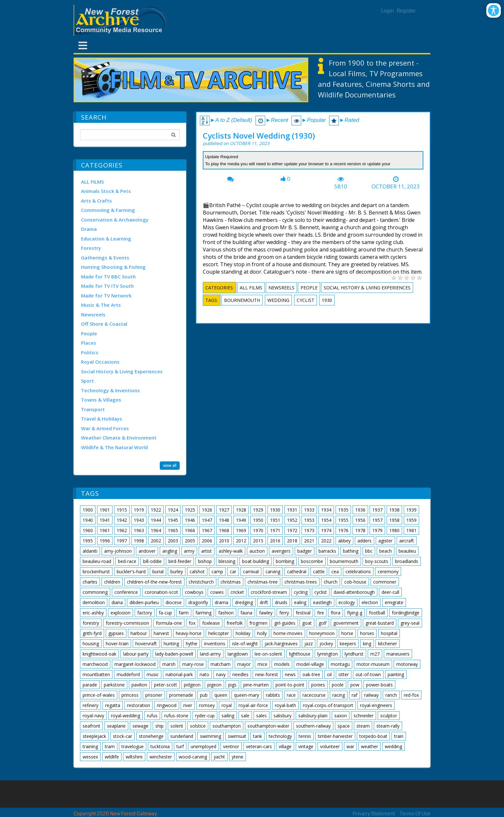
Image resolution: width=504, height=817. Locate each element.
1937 (377, 510)
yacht (219, 757)
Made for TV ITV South (107, 286)
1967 (207, 530)
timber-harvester (335, 736)
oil (329, 674)
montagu (340, 664)
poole (338, 685)
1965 (173, 530)
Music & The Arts (101, 305)
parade (90, 685)
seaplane (116, 726)
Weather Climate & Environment (119, 438)
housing (91, 644)
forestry (91, 623)
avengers (281, 551)
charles (90, 582)
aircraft (407, 541)
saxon (341, 716)
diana (117, 602)
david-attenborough (354, 592)
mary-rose (193, 664)
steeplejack (94, 736)
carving (273, 572)
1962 (122, 530)
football (377, 613)
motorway (407, 664)
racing (339, 695)
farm (184, 613)
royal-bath (285, 705)
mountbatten (96, 674)
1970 (258, 530)
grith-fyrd (92, 633)
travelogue (133, 746)
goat (307, 623)
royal (227, 705)
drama (221, 602)
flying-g (355, 613)
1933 (309, 510)
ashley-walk (231, 551)
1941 (105, 520)
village (285, 746)
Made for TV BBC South (108, 277)
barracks (327, 551)
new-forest (267, 674)
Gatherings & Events (105, 258)
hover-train (117, 644)
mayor (244, 664)
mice (262, 664)
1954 (326, 520)
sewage (140, 726)
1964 (156, 530)
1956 (360, 520)
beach (386, 551)
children (112, 582)
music (153, 674)
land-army (210, 654)
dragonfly (198, 602)
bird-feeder (180, 561)
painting (396, 674)
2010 (224, 541)
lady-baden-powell (174, 654)
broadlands (407, 561)
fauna (246, 613)
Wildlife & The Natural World (114, 447)
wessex (90, 757)
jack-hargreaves (281, 644)
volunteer (330, 746)
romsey (207, 705)
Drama (89, 229)
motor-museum (373, 664)
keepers (348, 644)
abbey (344, 541)
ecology (347, 602)
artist (207, 551)
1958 (394, 520)
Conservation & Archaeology (115, 220)
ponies (318, 685)
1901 (105, 510)
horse (347, 633)
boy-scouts (377, 561)
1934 (326, 510)
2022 (326, 541)
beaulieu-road (97, 561)
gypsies (116, 633)
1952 (292, 520)
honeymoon (322, 633)
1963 (139, 530)
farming (203, 613)
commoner (385, 582)
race (291, 695)
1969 (241, 530)
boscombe (312, 561)
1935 (343, 510)
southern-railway (313, 726)
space (344, 726)
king (367, 644)
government (346, 623)
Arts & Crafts (96, 201)
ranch (391, 695)
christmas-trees (301, 582)
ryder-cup (205, 716)
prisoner (154, 695)
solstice (198, 726)
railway (371, 695)
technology (280, 736)
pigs (232, 685)
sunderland (182, 736)
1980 (394, 530)
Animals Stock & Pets (106, 191)
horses (367, 633)
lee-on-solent (268, 654)
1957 (377, 520)
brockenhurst (96, 572)
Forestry (91, 248)
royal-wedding (126, 716)
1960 (88, 530)
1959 (411, 520)
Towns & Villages (101, 400)
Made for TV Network (106, 295)
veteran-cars (259, 746)
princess (130, 695)
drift (264, 602)
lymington (328, 654)
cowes (217, 592)
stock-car (122, 736)
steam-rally (388, 726)
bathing (351, 551)
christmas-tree (263, 582)
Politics (90, 352)
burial (158, 572)
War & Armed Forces (105, 428)
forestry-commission (127, 623)
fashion (226, 613)
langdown (238, 654)
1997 (122, 541)
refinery (90, 705)
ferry (284, 613)
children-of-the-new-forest (154, 582)
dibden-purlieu (144, 602)
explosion (121, 613)
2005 (190, 541)
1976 (343, 530)
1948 (224, 520)
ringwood (167, 705)
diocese (174, 602)
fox (192, 623)
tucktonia (160, 746)
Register (406, 11)
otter (344, 674)
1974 (326, 530)
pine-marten (256, 685)
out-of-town (368, 674)
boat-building (256, 561)
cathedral (297, 572)
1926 (207, 510)
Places (89, 343)
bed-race (127, 561)
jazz (309, 644)
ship (159, 726)
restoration (139, 705)
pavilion (139, 685)
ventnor (231, 746)
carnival (251, 572)
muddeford (128, 674)
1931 (292, 510)
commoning (95, 592)
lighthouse (300, 654)
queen (221, 695)
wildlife (112, 757)
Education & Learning (106, 239)
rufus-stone (176, 716)
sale (245, 716)
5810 (341, 186)
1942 (122, 520)
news (290, 674)
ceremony (388, 572)
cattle (319, 572)
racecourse (314, 695)
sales (261, 716)
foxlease (211, 623)
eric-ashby (93, 613)
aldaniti (90, 551)
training (90, 746)
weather (369, 746)
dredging (244, 602)
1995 (88, 541)
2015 (258, 541)
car (233, 572)
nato (204, 674)
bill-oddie (152, 561)
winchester (161, 757)
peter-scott (166, 685)
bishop (205, 561)
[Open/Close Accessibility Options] (494, 10)
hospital (389, 633)
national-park (179, 674)
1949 (241, 520)
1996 (105, 541)
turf (180, 746)
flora (336, 613)
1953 (309, 520)
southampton (227, 726)
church (331, 582)
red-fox (411, 695)
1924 (173, 510)
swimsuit (237, 736)
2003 (173, 541)
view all (170, 465)
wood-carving (193, 757)
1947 (207, 520)
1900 (88, 510)
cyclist (306, 300)
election (370, 602)
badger (305, 551)
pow (355, 685)
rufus (152, 716)
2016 (275, 541)
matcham (221, 664)
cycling (301, 592)
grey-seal (410, 623)
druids (281, 602)
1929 (258, 510)
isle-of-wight (245, 644)
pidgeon (192, 685)
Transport (93, 409)
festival (303, 613)
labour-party (136, 654)
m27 (375, 654)
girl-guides (285, 623)
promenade (181, 695)
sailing (228, 716)
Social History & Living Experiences (122, 371)
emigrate (394, 602)
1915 (122, 510)
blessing (227, 561)
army (189, 551)
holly (262, 633)
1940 (88, 520)
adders (364, 541)
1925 (190, 510)
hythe (192, 644)
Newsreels (93, 314)
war (350, 746)
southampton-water (268, 726)
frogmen (258, 623)
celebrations (358, 572)
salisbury (283, 716)
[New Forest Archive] (122, 20)
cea (335, 572)
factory (145, 613)
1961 (105, 530)
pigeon (214, 685)
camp (217, 572)
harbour (139, 633)
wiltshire (134, 757)
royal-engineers (376, 705)
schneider (364, 716)
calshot (197, 572)
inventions (215, 644)
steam (363, 726)
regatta (113, 705)
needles (240, 674)
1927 (224, 510)
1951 (275, 520)
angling (170, 551)
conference (126, 592)
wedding (278, 300)
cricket (237, 592)
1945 (173, 520)
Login (387, 11)
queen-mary (247, 695)
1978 (360, 530)
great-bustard (380, 623)
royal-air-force (253, 705)
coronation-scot (161, 592)
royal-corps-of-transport (328, 705)
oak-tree (311, 674)
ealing (300, 602)
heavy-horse (189, 633)
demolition (94, 602)
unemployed (203, 746)
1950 (258, 520)
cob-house (355, 582)
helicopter (219, 633)
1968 (224, 530)
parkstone (114, 685)
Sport (87, 381)
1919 (139, 510)
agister (385, 541)
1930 (327, 300)
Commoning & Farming (108, 210)
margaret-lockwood (135, 664)
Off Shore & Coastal (104, 324)
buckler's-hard (131, 572)
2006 (207, 541)
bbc (369, 551)
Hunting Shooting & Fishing (113, 267)
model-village (310, 664)
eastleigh (322, 602)
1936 (360, 510)
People (89, 333)
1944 (156, 520)
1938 (394, 510)
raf (355, 695)
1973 (309, 530)
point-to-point (290, 685)
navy (221, 674)
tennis (305, 736)
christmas (231, 582)
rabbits (273, 695)
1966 (190, 530)
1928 (241, 510)
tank (257, 736)
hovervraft (146, 644)
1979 (377, 530)
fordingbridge (406, 613)
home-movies (288, 633)
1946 (190, 520)
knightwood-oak (99, 654)
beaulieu (407, 551)
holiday (243, 633)
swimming (211, 736)
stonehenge (151, 736)
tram (110, 746)
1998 (139, 541)
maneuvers (398, 654)
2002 (156, 541)
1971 (275, 530)
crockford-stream (269, 592)
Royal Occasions (100, 362)
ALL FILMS (92, 182)
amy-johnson (118, 551)
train (399, 736)
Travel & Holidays (102, 419)
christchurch (201, 582)
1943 (139, 520)
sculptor (389, 716)
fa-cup (165, 613)
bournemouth (242, 300)
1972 (292, 530)
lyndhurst (354, 654)
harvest (161, 633)
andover (147, 551)
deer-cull (390, 592)
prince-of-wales (99, 695)
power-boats (379, 685)
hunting (171, 644)
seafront (91, 726)
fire (321, 613)
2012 (241, 541)
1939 (411, 510)
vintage (306, 746)
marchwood (95, 664)
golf (323, 623)
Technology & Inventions (110, 390)
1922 (156, 510)
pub (204, 695)
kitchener (387, 644)
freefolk (235, 623)
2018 (292, 541)
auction (257, 551)
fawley (266, 613)
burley (177, 572)
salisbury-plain (313, 716)
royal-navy (93, 716)
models (282, 664)
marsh (169, 664)
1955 (343, 520)
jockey (326, 644)
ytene (238, 757)
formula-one (169, 623)
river (188, 705)
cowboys (194, 592)
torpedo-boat (373, 736)
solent (177, 726)
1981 (411, 530)
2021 (309, 541)
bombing (285, 561)
